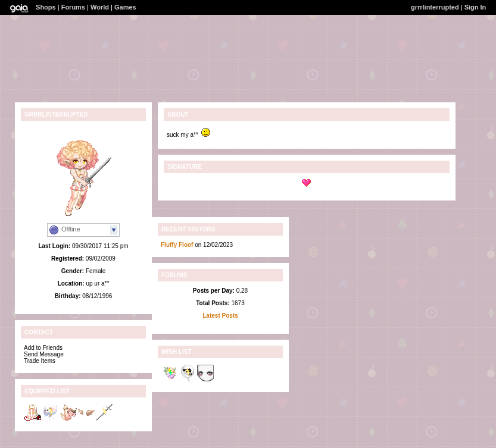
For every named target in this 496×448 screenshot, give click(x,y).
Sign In (475, 7)
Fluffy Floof (177, 245)
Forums (73, 7)
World (100, 7)
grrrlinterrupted (435, 7)
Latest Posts (220, 316)
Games (125, 7)
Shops (46, 7)
